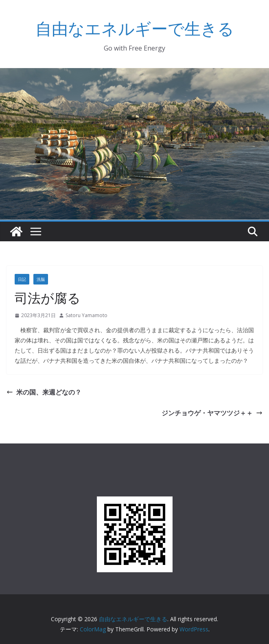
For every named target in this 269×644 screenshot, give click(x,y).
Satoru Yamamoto (86, 315)
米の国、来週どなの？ (44, 392)
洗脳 (41, 279)
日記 (22, 279)
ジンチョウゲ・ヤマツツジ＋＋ (212, 413)
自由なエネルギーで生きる (135, 28)
